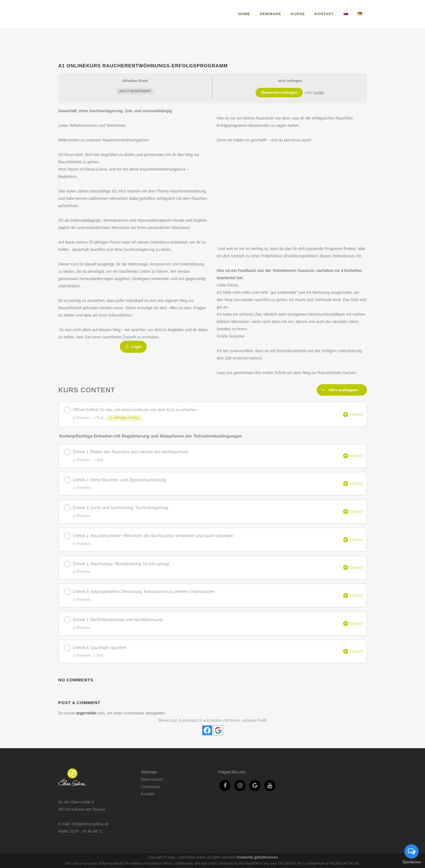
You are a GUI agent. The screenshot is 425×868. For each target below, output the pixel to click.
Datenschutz (152, 779)
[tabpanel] (213, 242)
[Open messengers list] (412, 851)
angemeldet (86, 713)
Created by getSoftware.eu (257, 857)
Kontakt (148, 794)
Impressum (151, 787)
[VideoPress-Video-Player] (292, 193)
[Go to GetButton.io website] (412, 862)
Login (319, 92)
